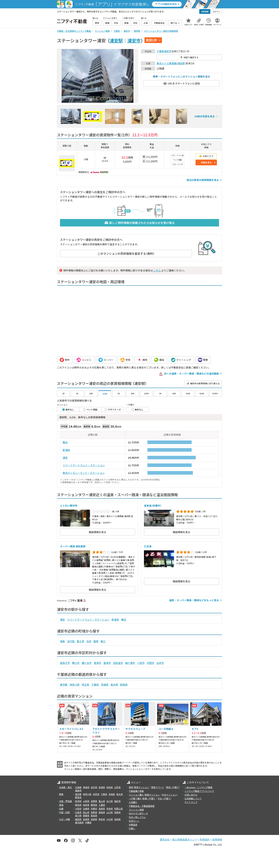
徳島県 (117, 812)
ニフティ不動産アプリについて (199, 791)
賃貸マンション (142, 787)
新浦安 (66, 450)
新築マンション (152, 795)
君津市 (98, 663)
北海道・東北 (65, 787)
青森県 (86, 787)
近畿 (61, 809)
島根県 (102, 812)
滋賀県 (102, 809)
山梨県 (86, 801)
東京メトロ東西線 (167, 63)
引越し (132, 828)
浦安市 (134, 40)
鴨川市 (76, 663)
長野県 (94, 801)
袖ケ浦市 (130, 663)
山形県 (117, 787)
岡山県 (86, 812)
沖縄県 (88, 822)
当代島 (71, 641)
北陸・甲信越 (65, 801)
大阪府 (78, 809)
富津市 (107, 663)
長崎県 (94, 819)
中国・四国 (64, 812)
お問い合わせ (191, 795)
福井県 (117, 801)
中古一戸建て (164, 798)
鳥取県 (94, 812)
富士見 (80, 641)
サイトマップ (191, 802)
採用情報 (217, 840)
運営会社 (165, 840)
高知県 (94, 815)
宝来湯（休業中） (153, 506)
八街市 (141, 663)
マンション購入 (136, 795)
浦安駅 (116, 40)
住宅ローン (134, 821)
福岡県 (78, 819)
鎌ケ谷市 (87, 663)
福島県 (78, 790)
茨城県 (105, 685)
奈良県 (110, 809)
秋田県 (110, 787)
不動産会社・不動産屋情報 (142, 806)
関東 (61, 794)
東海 (61, 805)
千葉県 (160, 51)
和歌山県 (119, 809)
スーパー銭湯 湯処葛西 (73, 546)
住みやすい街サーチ (138, 813)
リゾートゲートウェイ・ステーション (84, 465)
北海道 (78, 787)
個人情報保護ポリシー (185, 840)
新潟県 (78, 801)
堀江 (103, 641)
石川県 (110, 801)
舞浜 (65, 442)
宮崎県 (117, 819)
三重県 (102, 805)
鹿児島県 (79, 822)
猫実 (96, 641)
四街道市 (118, 663)
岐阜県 (86, 805)
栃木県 (114, 685)
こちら (157, 270)
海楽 (62, 641)
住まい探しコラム (137, 817)
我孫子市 (65, 663)
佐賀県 (86, 819)
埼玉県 (85, 685)
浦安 (65, 458)
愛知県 (78, 805)
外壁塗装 (133, 825)
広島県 (78, 812)
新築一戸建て (149, 798)
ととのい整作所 (69, 506)
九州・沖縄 (64, 819)
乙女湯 (148, 546)
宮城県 (102, 787)
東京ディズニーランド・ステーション (84, 473)
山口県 (110, 812)
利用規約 (205, 840)
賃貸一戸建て (172, 787)
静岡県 (94, 805)
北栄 (89, 641)
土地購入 (133, 802)
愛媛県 (86, 815)
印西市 (151, 663)
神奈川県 (75, 685)
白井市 (160, 663)
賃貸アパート (158, 787)
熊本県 (102, 819)
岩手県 (94, 787)
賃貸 (131, 787)
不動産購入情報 (136, 791)
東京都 (64, 685)
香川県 (78, 815)
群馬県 (124, 685)
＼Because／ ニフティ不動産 (198, 787)
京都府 (94, 809)
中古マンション (169, 795)
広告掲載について (193, 798)
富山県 (102, 801)
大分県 (110, 819)
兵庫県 (86, 809)
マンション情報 (136, 810)
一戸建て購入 (135, 798)
